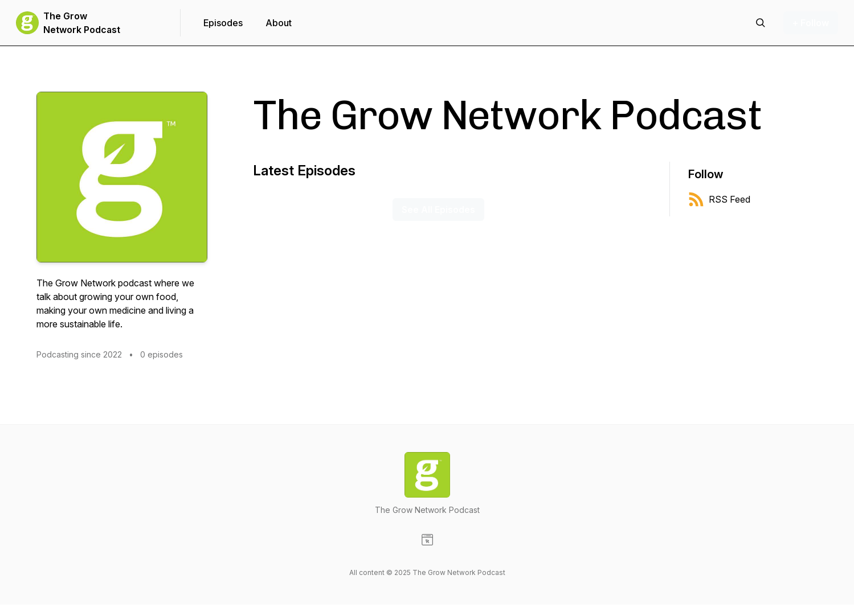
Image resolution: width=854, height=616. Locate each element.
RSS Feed (719, 199)
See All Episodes (438, 210)
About (279, 23)
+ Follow (811, 23)
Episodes (223, 23)
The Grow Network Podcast (82, 23)
